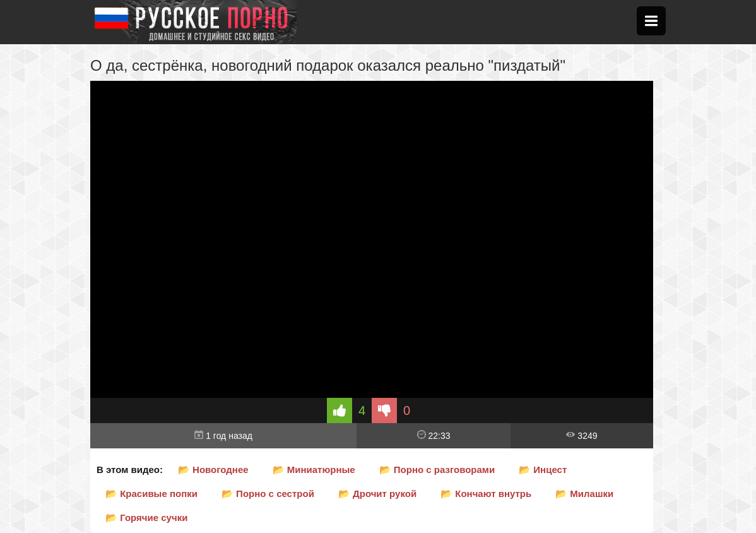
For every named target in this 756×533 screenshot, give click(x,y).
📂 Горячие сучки (146, 518)
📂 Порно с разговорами (437, 470)
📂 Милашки (584, 494)
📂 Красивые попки (151, 494)
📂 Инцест (543, 470)
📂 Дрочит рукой (377, 494)
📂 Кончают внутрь (486, 494)
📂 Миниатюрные (314, 470)
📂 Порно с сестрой (268, 494)
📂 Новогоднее (213, 470)
